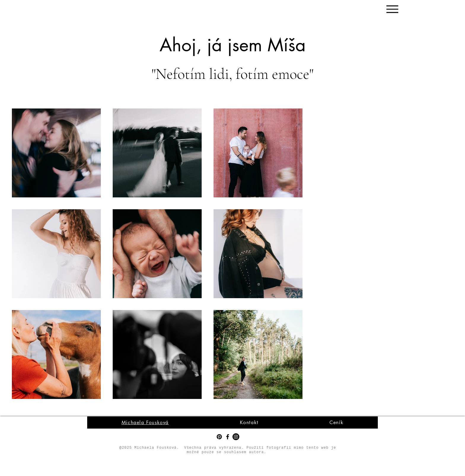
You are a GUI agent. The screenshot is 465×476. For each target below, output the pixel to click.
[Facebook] (228, 437)
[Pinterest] (219, 437)
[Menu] (392, 9)
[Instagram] (236, 437)
